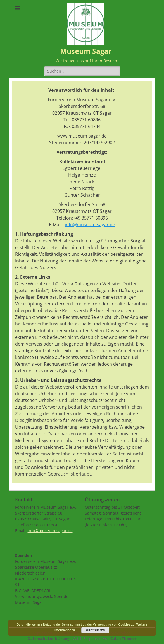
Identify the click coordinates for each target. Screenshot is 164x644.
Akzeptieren (95, 630)
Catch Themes (123, 638)
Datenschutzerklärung (48, 638)
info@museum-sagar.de (90, 225)
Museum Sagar (86, 51)
